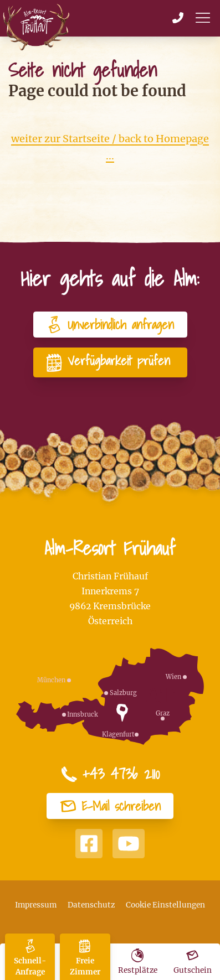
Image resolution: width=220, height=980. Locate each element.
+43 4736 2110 (110, 774)
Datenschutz (91, 905)
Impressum (36, 905)
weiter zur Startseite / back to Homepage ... (110, 147)
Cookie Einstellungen (165, 905)
